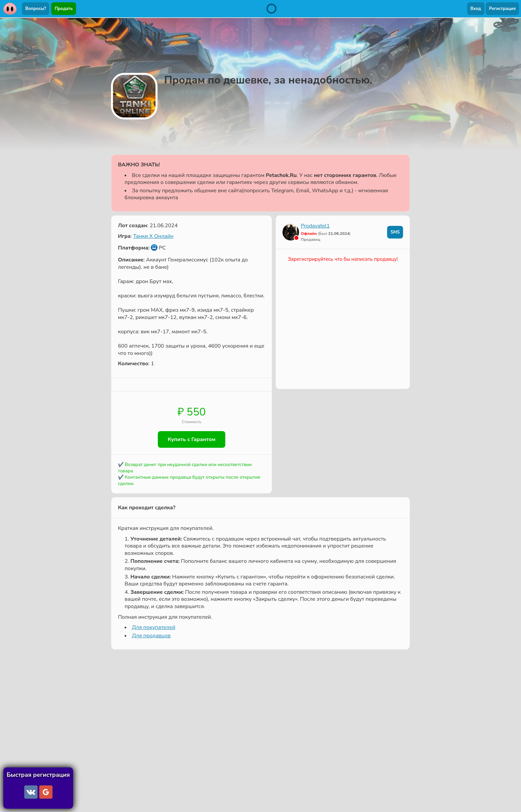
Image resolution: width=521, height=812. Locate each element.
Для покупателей (154, 627)
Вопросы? (36, 9)
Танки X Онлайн (153, 236)
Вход (476, 9)
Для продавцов (151, 636)
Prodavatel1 (315, 226)
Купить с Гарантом (192, 439)
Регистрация (502, 9)
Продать (63, 9)
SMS (395, 232)
